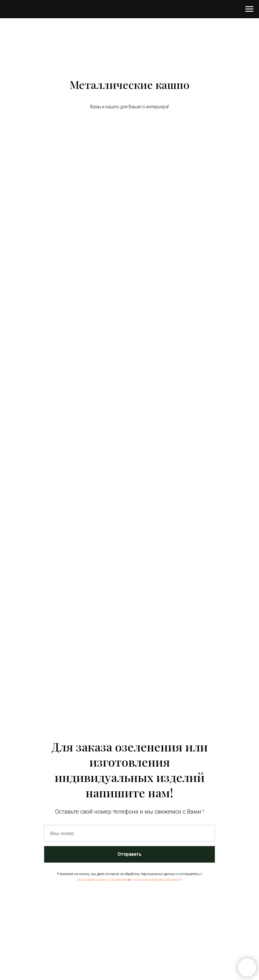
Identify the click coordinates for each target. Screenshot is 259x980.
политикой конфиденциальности (157, 880)
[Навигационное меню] (249, 9)
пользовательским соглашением (102, 880)
